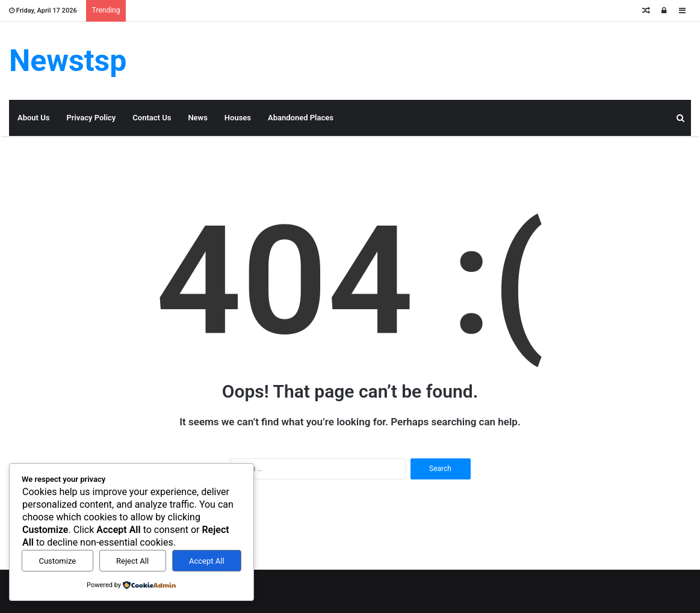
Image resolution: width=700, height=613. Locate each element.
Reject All (132, 561)
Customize (57, 561)
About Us (33, 118)
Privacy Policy (91, 118)
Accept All (207, 561)
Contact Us (152, 118)
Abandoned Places (301, 118)
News (197, 118)
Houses (238, 118)
